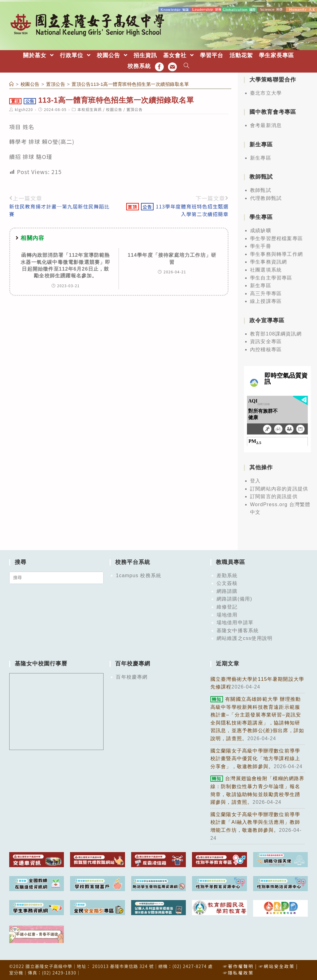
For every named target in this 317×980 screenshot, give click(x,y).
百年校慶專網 (132, 677)
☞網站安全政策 (277, 966)
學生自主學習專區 (271, 277)
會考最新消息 (266, 125)
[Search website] (187, 66)
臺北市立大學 (266, 93)
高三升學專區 (266, 293)
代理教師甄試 (266, 198)
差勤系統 (227, 575)
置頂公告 (135, 109)
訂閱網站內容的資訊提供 (279, 488)
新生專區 (261, 158)
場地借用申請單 (235, 622)
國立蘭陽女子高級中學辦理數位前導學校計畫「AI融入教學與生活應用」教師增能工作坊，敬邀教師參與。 (255, 822)
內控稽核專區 (266, 349)
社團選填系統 (266, 270)
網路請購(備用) (234, 599)
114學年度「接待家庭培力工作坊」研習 (172, 258)
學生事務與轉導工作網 (276, 254)
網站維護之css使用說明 (245, 638)
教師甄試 (261, 190)
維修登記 (227, 607)
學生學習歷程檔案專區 (276, 238)
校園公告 (114, 109)
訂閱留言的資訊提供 (274, 496)
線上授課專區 (266, 301)
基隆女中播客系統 (238, 630)
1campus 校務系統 (139, 575)
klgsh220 (24, 109)
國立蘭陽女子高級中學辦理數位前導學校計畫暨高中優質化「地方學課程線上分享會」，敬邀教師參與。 (255, 758)
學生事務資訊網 (268, 262)
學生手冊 (261, 246)
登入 (255, 480)
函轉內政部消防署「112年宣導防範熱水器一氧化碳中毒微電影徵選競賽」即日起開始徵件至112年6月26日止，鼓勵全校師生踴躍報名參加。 (65, 265)
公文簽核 (227, 583)
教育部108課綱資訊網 (276, 333)
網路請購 (227, 591)
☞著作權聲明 (238, 966)
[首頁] (12, 84)
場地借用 (227, 615)
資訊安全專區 (266, 341)
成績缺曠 (261, 230)
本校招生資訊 (90, 109)
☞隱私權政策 (238, 972)
